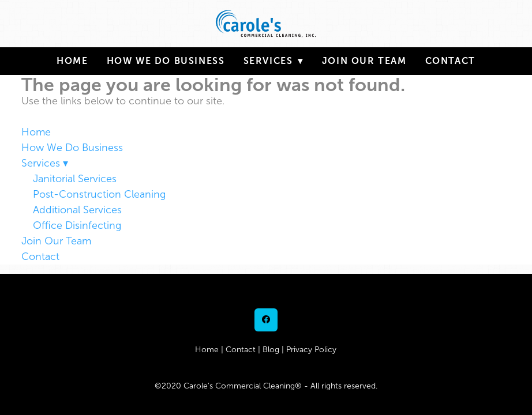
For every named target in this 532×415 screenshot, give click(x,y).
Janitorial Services (75, 179)
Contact (450, 61)
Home (72, 61)
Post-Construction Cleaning (99, 194)
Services (274, 61)
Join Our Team (364, 61)
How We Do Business (166, 61)
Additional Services (77, 210)
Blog (271, 350)
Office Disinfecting (77, 225)
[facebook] (266, 320)
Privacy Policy (311, 350)
